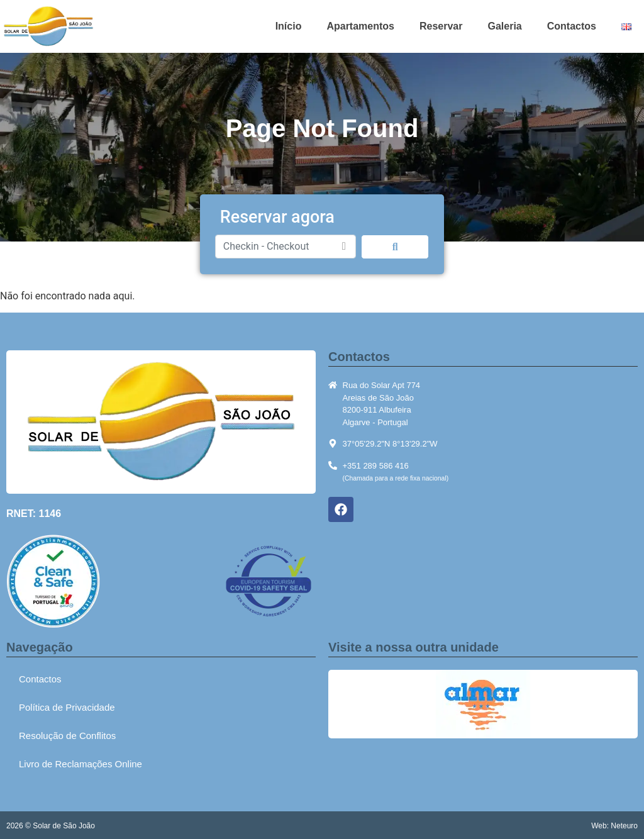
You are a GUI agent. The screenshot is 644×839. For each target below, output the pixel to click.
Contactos (572, 26)
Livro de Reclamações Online (80, 764)
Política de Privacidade (67, 707)
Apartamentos (360, 26)
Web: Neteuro (614, 826)
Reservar (441, 26)
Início (289, 26)
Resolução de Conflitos (67, 736)
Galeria (504, 26)
